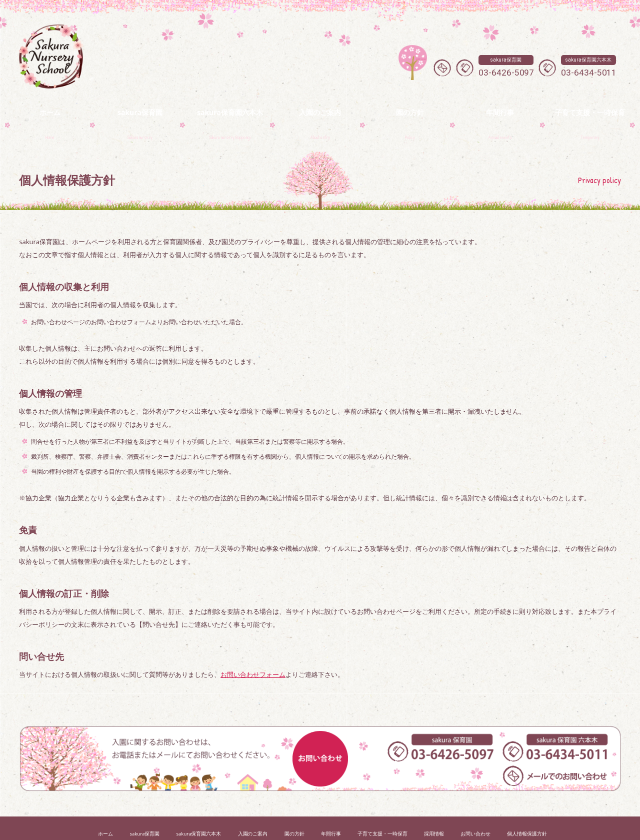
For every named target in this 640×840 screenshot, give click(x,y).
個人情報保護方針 (527, 811)
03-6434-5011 (589, 66)
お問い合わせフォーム (253, 651)
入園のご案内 (253, 811)
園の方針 (294, 811)
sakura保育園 (144, 811)
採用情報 (434, 811)
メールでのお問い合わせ (442, 68)
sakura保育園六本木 (198, 811)
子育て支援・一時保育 (382, 811)
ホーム (105, 811)
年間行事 (331, 811)
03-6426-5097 (506, 66)
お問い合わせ (475, 811)
